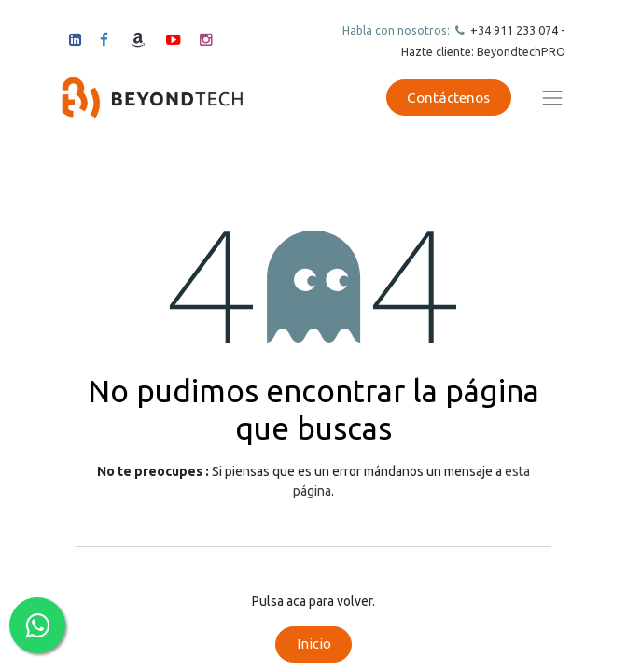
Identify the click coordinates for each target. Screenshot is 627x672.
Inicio (314, 644)
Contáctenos (448, 98)
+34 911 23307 (509, 30)
